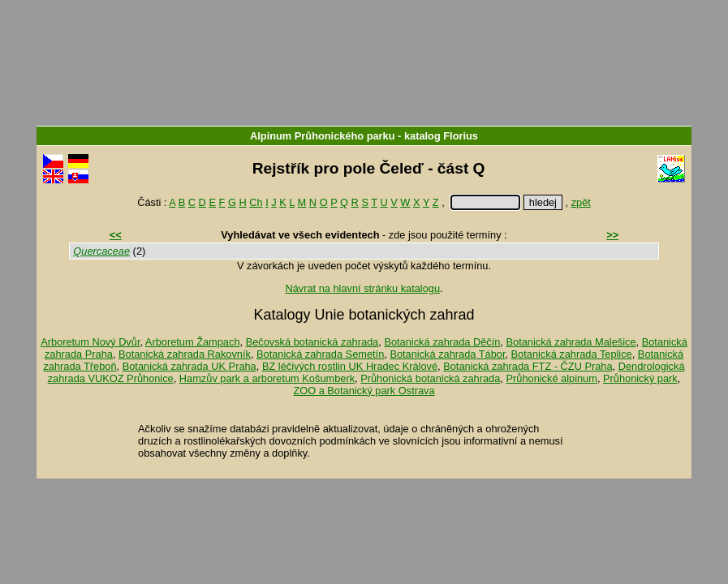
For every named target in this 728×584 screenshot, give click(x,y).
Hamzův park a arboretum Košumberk (267, 378)
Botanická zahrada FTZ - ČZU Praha (528, 366)
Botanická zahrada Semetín (320, 354)
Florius (461, 136)
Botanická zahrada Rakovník (185, 354)
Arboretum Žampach (193, 342)
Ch (256, 202)
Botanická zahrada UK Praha (190, 366)
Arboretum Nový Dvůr (90, 342)
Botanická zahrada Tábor (447, 354)
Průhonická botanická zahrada (430, 378)
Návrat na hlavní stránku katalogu (362, 288)
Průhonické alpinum (551, 378)
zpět (581, 202)
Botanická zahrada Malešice (571, 342)
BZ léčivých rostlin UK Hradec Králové (350, 366)
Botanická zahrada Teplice (572, 354)
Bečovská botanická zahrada (312, 342)
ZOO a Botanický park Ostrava (364, 391)
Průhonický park (640, 378)
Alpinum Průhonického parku (322, 136)
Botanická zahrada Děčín (442, 342)
